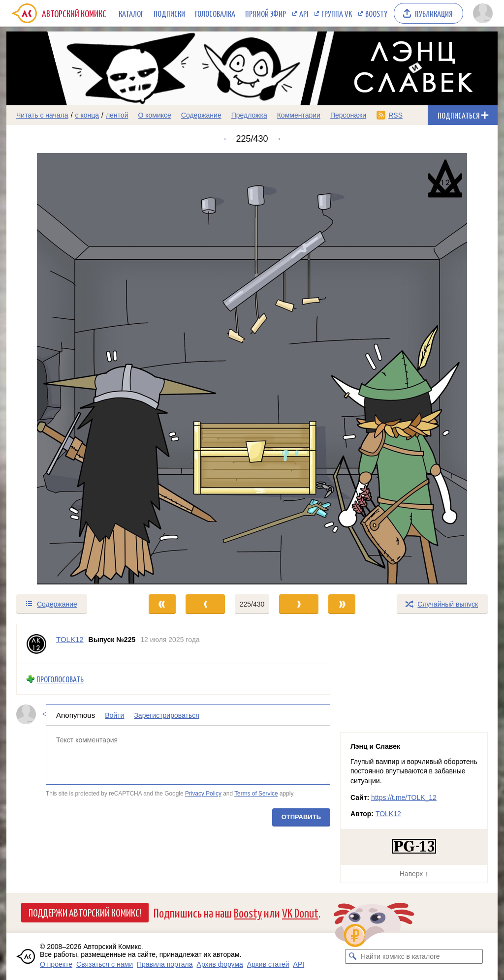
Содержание (201, 115)
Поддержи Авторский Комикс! (85, 912)
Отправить (301, 816)
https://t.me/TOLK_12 (404, 797)
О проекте (56, 964)
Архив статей (268, 964)
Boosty (376, 13)
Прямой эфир (266, 13)
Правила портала (165, 964)
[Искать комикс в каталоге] (352, 956)
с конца (87, 115)
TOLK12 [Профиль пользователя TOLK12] (70, 639)
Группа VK (337, 13)
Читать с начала (42, 115)
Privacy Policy (203, 794)
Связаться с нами (105, 964)
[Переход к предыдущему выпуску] (68, 369)
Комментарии (299, 115)
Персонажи (348, 115)
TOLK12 (388, 814)
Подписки (169, 13)
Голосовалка (215, 13)
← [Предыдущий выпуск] (226, 139)
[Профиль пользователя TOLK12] (36, 644)
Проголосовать (60, 679)
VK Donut (300, 912)
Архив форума (220, 964)
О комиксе (154, 115)
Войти (114, 715)
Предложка (249, 115)
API (304, 13)
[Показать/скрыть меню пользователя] (483, 13)
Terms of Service (256, 794)
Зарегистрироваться (166, 715)
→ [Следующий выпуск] (278, 139)
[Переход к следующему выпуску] (252, 369)
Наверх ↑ (414, 874)
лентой (117, 115)
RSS (395, 115)
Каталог (131, 13)
